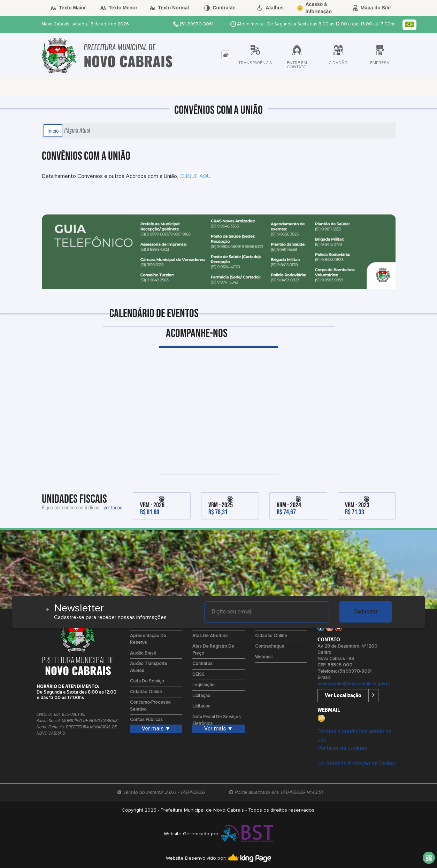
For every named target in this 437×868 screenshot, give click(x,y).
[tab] (226, 55)
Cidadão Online (146, 692)
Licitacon (201, 706)
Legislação (204, 685)
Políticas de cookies (342, 748)
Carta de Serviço (147, 681)
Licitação (201, 696)
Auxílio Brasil (143, 653)
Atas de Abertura (210, 636)
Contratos (202, 664)
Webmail (264, 657)
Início (53, 131)
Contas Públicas (146, 720)
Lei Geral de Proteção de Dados (356, 763)
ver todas (113, 507)
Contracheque (270, 646)
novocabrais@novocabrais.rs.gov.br (354, 684)
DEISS (198, 675)
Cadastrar (366, 612)
